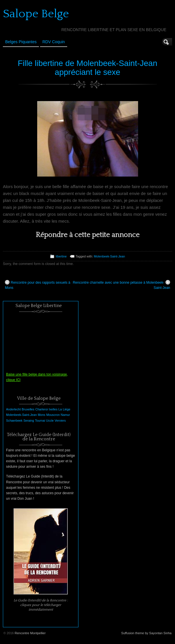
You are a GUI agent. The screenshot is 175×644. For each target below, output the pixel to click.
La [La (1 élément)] (60, 409)
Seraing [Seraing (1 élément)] (29, 421)
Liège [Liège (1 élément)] (67, 409)
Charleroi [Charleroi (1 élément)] (41, 409)
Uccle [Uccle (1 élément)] (50, 421)
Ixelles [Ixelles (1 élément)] (53, 409)
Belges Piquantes (21, 42)
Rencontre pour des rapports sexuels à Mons (38, 285)
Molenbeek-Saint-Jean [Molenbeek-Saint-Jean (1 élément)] (21, 415)
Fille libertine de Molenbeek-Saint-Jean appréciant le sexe (87, 68)
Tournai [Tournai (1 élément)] (40, 421)
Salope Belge (36, 14)
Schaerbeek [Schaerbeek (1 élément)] (14, 421)
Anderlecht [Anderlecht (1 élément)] (13, 409)
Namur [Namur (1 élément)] (65, 415)
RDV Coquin (54, 42)
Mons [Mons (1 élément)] (42, 415)
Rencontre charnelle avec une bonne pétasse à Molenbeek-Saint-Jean (121, 285)
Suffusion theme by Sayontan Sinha (146, 633)
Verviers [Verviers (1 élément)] (60, 421)
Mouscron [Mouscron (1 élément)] (53, 415)
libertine (61, 256)
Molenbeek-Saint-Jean (110, 256)
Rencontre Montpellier (30, 633)
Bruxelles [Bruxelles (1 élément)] (28, 409)
